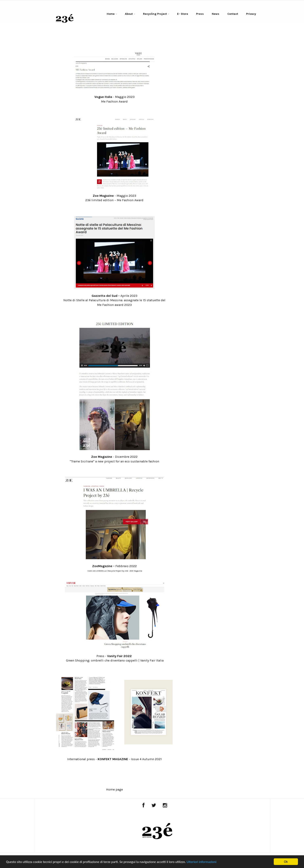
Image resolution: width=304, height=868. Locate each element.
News (216, 14)
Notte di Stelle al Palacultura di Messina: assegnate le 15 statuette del (114, 300)
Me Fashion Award (114, 102)
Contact (233, 14)
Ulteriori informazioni (202, 862)
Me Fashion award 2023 (114, 305)
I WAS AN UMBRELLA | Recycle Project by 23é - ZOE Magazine (115, 571)
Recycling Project (155, 14)
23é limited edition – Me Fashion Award (114, 200)
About (129, 14)
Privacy (251, 14)
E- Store (183, 14)
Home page (114, 789)
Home (111, 14)
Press (200, 14)
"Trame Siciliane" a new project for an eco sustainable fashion (114, 462)
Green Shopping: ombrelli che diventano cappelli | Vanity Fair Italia (115, 661)
